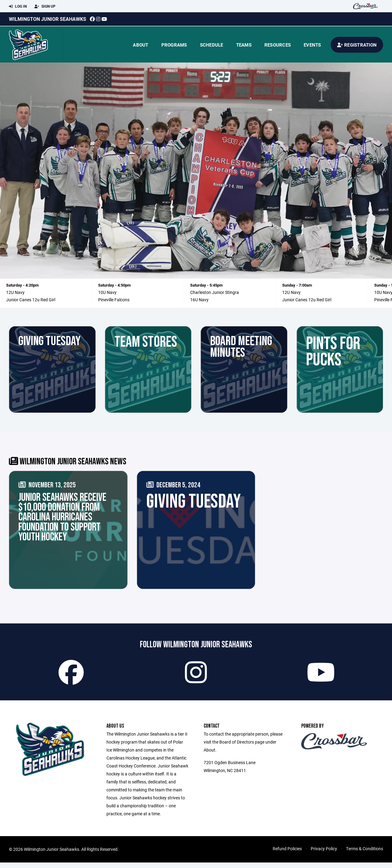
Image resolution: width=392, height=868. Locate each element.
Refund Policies (287, 854)
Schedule (212, 45)
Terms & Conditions (365, 854)
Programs (174, 45)
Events (312, 45)
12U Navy (15, 292)
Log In (18, 6)
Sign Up (45, 6)
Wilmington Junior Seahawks (48, 19)
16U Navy (199, 300)
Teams (244, 45)
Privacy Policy (324, 854)
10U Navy (107, 292)
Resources (278, 45)
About (140, 45)
